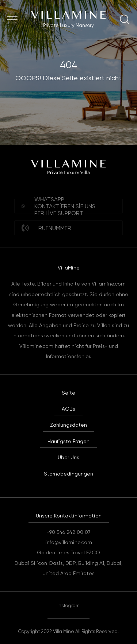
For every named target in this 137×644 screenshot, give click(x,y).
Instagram (68, 606)
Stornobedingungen (68, 474)
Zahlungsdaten (68, 425)
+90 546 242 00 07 (69, 532)
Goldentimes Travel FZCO (68, 552)
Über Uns (68, 457)
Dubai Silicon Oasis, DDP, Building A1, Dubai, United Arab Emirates (68, 568)
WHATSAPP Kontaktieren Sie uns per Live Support (58, 206)
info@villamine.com (69, 542)
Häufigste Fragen (68, 441)
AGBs (68, 409)
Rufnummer (46, 228)
